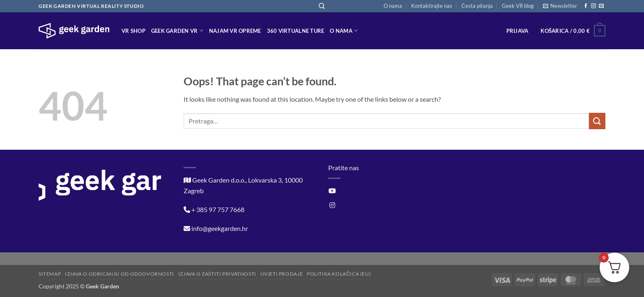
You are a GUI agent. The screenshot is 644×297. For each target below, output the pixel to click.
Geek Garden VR (177, 31)
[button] (560, 6)
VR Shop (133, 31)
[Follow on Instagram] (593, 6)
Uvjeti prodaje (282, 274)
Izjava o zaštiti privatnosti (217, 274)
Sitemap (50, 274)
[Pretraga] (322, 6)
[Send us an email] (601, 6)
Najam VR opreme (235, 31)
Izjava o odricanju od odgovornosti (120, 274)
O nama (393, 6)
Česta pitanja (477, 6)
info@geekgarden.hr (220, 228)
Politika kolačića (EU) (339, 274)
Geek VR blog (518, 6)
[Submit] (597, 121)
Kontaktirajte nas (432, 6)
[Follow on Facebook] (586, 6)
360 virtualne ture (296, 31)
